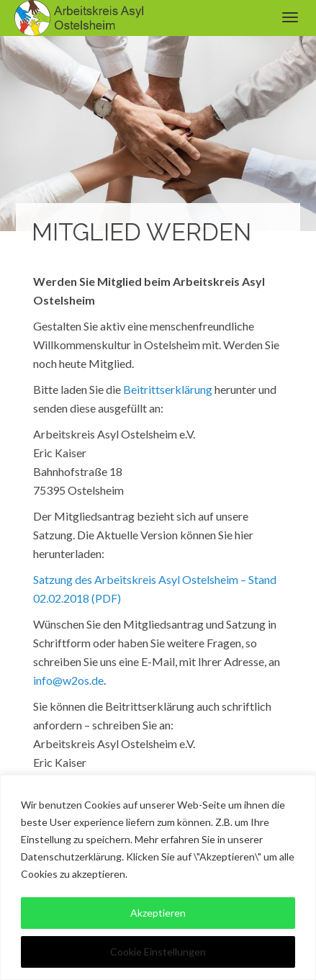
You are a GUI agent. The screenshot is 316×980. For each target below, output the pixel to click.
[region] (158, 877)
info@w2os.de (68, 680)
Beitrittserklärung (168, 389)
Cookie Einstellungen (158, 952)
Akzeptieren (158, 913)
